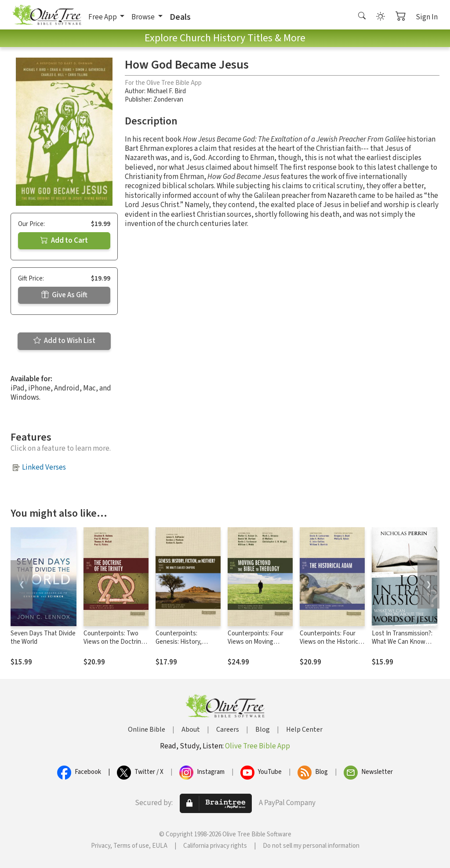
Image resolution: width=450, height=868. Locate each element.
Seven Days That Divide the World (43, 638)
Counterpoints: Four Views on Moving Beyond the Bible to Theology (256, 646)
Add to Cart (64, 241)
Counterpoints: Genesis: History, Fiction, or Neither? (182, 642)
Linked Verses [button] (44, 467)
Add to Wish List (64, 341)
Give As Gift (64, 295)
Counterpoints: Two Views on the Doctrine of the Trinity (114, 642)
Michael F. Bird (166, 91)
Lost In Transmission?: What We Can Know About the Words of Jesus (402, 646)
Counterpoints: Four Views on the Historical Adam (331, 642)
